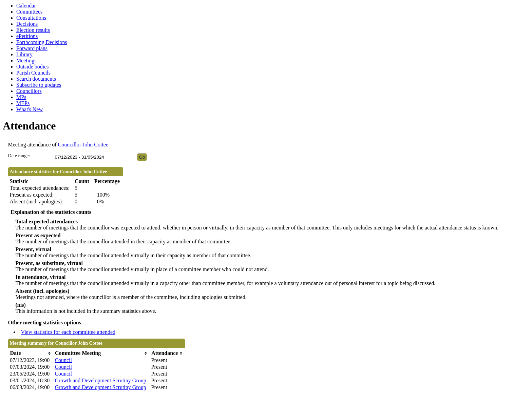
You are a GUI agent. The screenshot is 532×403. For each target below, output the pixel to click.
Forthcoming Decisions (42, 42)
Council (63, 360)
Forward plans (32, 48)
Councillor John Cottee (83, 145)
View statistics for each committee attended (68, 332)
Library (24, 54)
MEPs (23, 103)
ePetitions (27, 36)
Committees (29, 12)
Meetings (26, 61)
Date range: (19, 156)
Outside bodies (33, 67)
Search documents (36, 79)
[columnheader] (31, 353)
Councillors (29, 91)
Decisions (27, 24)
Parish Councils (33, 73)
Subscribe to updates (39, 85)
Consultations (31, 18)
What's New (30, 109)
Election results (33, 30)
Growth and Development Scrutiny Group (100, 380)
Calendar (26, 6)
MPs (21, 97)
